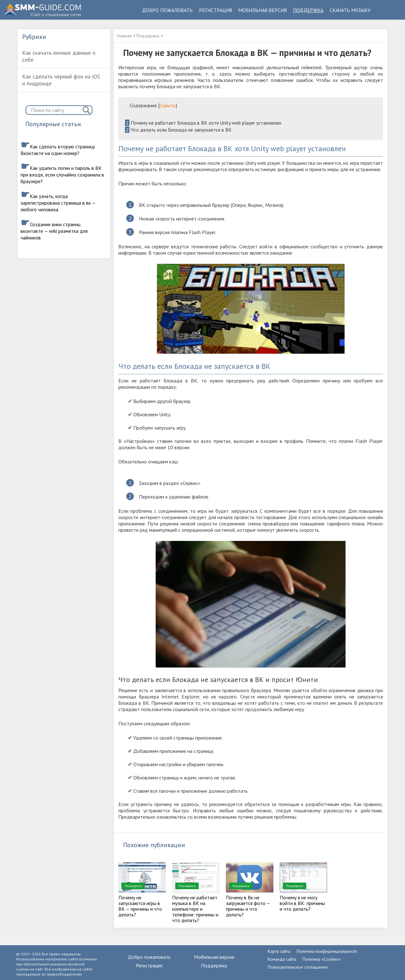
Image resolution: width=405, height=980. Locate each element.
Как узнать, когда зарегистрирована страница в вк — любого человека (58, 203)
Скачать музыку (350, 10)
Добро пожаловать (167, 10)
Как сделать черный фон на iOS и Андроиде (61, 80)
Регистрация (215, 10)
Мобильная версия (262, 10)
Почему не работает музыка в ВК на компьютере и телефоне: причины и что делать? (195, 909)
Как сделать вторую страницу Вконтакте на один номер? (58, 150)
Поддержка (308, 10)
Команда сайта (282, 959)
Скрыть (168, 105)
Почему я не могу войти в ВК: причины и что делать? (302, 903)
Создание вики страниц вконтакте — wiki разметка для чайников (54, 231)
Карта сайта (279, 951)
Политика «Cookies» (322, 959)
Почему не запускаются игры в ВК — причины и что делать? (140, 906)
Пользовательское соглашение (298, 967)
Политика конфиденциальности (327, 951)
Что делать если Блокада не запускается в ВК (178, 130)
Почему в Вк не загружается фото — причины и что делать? (248, 906)
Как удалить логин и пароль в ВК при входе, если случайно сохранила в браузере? (62, 175)
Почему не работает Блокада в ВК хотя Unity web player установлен (203, 123)
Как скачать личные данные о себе (59, 56)
